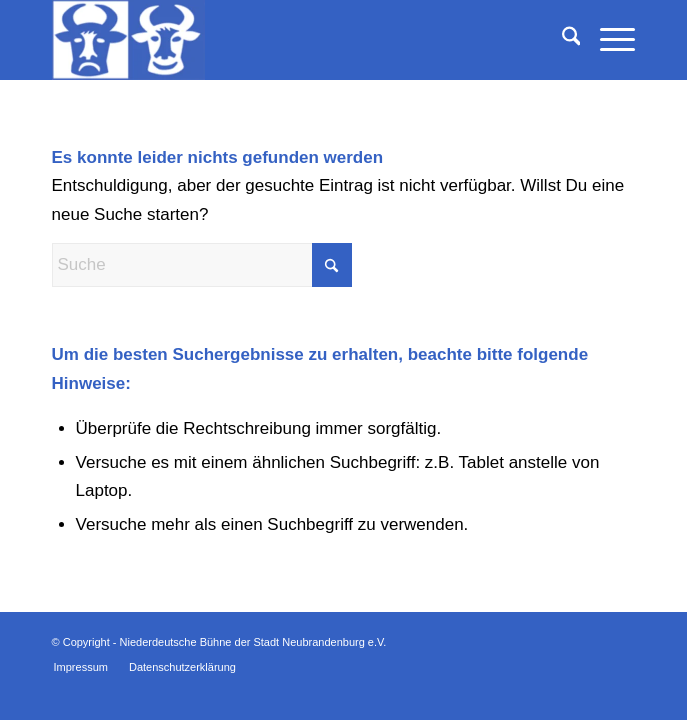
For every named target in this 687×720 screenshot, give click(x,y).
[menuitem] (561, 40)
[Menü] (607, 40)
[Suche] (561, 40)
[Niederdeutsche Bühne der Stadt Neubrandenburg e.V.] (285, 40)
